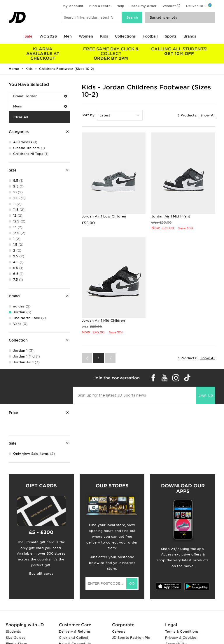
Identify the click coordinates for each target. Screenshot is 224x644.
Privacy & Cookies (181, 638)
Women (86, 36)
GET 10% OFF (179, 51)
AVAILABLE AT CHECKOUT (43, 54)
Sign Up (206, 395)
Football (150, 36)
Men (68, 36)
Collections (125, 36)
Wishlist (169, 6)
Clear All (21, 117)
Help (120, 6)
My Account (73, 6)
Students (13, 631)
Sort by (88, 115)
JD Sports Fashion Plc (131, 638)
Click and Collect (74, 638)
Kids (104, 36)
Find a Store (100, 6)
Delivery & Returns (75, 631)
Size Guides (16, 638)
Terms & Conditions (182, 631)
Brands (190, 36)
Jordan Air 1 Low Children (104, 216)
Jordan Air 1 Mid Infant (171, 216)
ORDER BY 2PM (111, 54)
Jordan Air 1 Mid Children (103, 321)
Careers (119, 631)
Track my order (143, 6)
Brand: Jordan (40, 96)
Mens (40, 106)
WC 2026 (48, 36)
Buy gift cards (41, 574)
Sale (28, 36)
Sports (171, 36)
